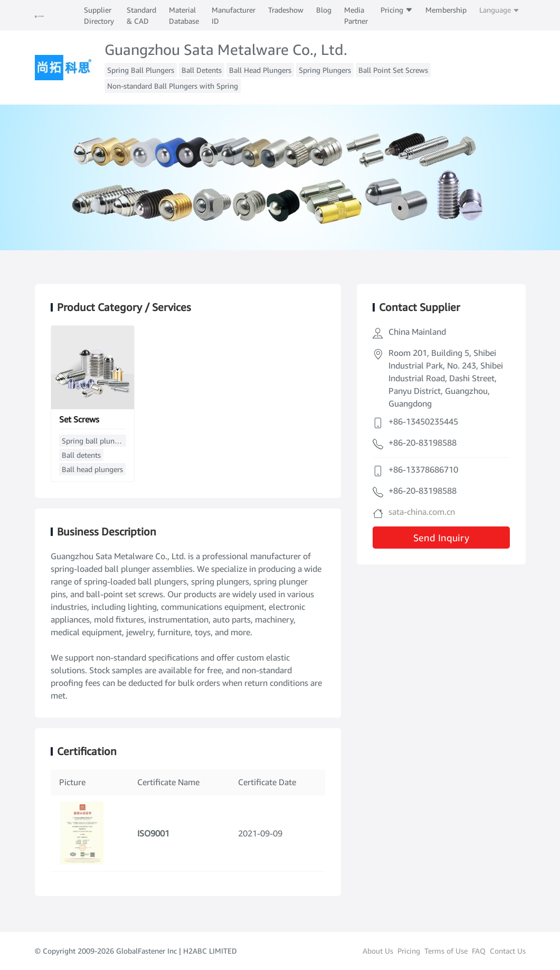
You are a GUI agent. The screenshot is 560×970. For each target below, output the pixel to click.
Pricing (397, 10)
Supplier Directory (99, 15)
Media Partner (356, 15)
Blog (324, 10)
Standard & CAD (141, 15)
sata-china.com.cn (422, 512)
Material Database (184, 15)
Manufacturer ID (234, 15)
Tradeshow (286, 10)
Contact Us (508, 951)
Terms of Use (446, 951)
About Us (378, 951)
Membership (446, 10)
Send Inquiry (441, 538)
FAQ (479, 951)
